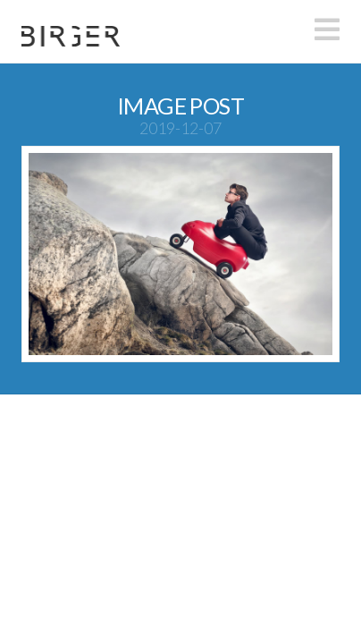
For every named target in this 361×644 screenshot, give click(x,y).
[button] (327, 30)
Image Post (180, 106)
